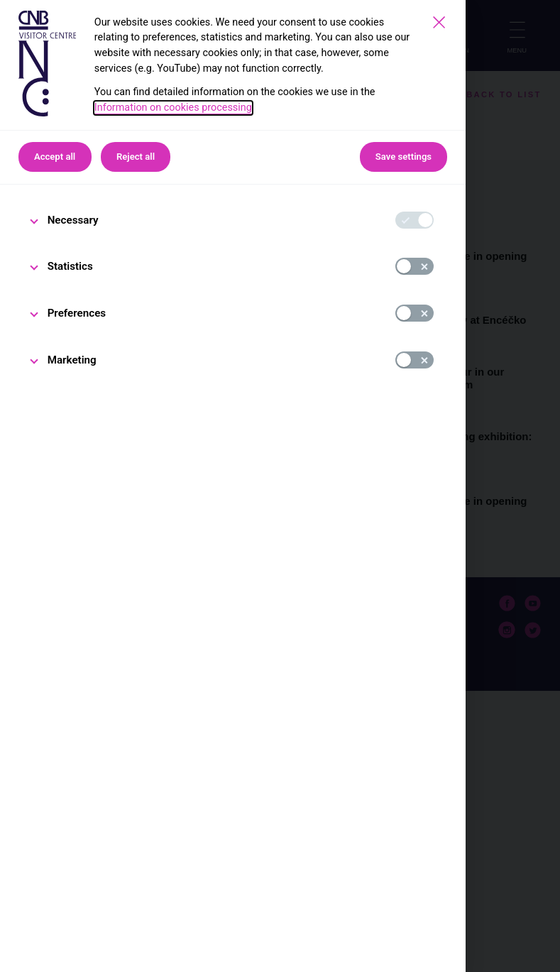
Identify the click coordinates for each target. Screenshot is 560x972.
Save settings (403, 157)
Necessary (73, 220)
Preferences (77, 313)
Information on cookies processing (173, 108)
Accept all (55, 157)
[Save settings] (439, 22)
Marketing (72, 360)
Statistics (70, 266)
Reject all (136, 157)
